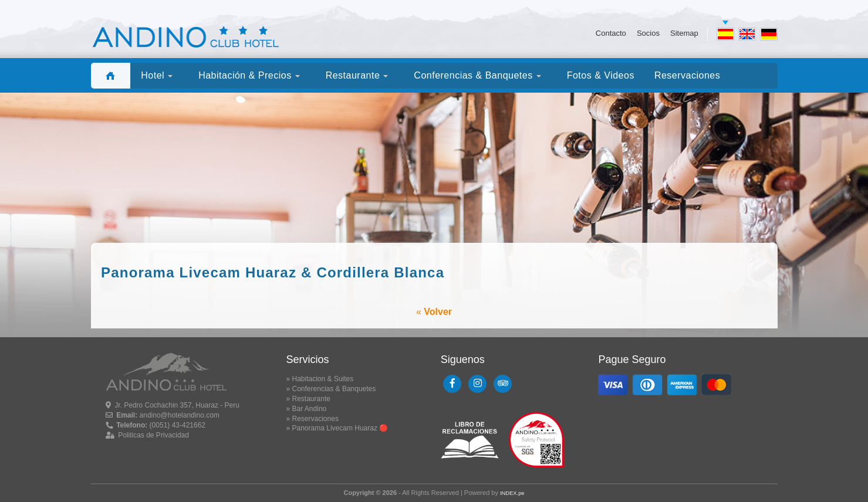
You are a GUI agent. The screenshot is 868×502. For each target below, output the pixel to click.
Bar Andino (310, 409)
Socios (648, 33)
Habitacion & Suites (323, 379)
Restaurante (311, 399)
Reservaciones (315, 419)
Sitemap (684, 33)
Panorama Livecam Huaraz (335, 428)
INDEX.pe (512, 493)
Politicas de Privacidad (153, 435)
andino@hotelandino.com (180, 415)
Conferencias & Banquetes (334, 389)
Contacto (611, 33)
